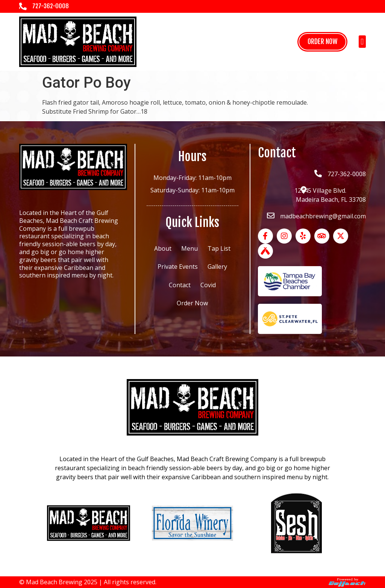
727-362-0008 (51, 6)
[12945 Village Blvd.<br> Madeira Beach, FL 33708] (303, 190)
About (163, 248)
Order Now (192, 303)
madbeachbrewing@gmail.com (323, 216)
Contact (180, 285)
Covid (208, 285)
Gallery (217, 267)
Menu (189, 248)
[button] (362, 42)
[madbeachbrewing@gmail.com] (271, 216)
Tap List (219, 248)
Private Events (178, 267)
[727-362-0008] (23, 6)
